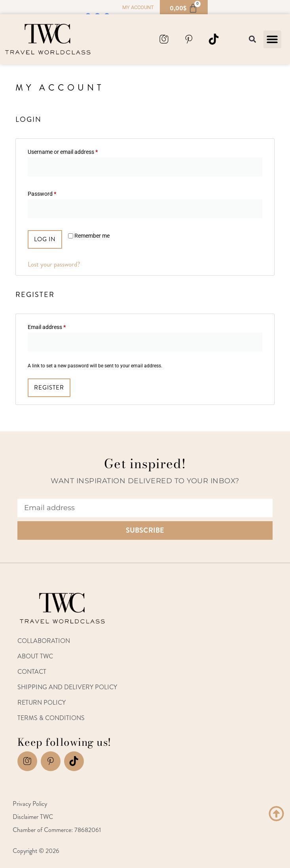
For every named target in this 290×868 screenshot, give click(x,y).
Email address (57, 326)
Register (49, 388)
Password (53, 193)
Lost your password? (54, 264)
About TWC (35, 656)
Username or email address (73, 151)
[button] (272, 39)
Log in (45, 239)
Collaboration (44, 641)
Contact (32, 672)
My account (138, 7)
